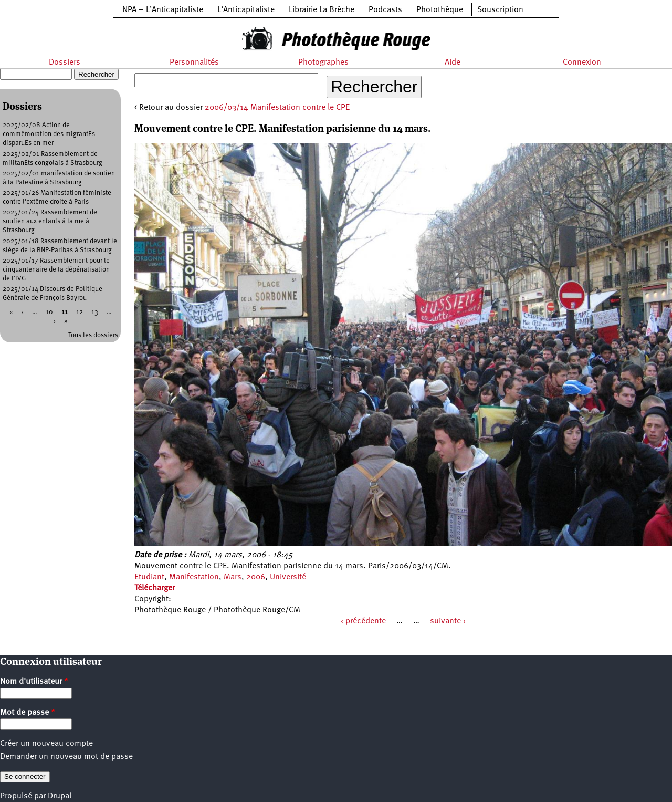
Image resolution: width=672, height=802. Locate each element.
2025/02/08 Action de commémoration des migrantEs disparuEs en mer (49, 134)
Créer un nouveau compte (46, 744)
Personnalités (194, 63)
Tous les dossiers (93, 335)
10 (49, 312)
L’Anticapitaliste (246, 10)
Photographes (323, 63)
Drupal (60, 796)
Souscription (500, 10)
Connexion (582, 63)
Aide (453, 63)
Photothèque (440, 10)
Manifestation (194, 577)
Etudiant (149, 577)
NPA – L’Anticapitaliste (163, 10)
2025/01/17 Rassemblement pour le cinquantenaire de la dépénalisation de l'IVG (56, 270)
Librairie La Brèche (322, 10)
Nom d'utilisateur (34, 682)
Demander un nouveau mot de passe (66, 757)
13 (95, 312)
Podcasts (385, 10)
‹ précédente (363, 621)
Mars (233, 577)
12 (80, 312)
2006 (256, 577)
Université (288, 577)
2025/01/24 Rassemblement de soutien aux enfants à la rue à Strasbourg (50, 221)
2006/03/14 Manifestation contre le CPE (277, 108)
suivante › (448, 621)
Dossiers (65, 63)
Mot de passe (28, 713)
